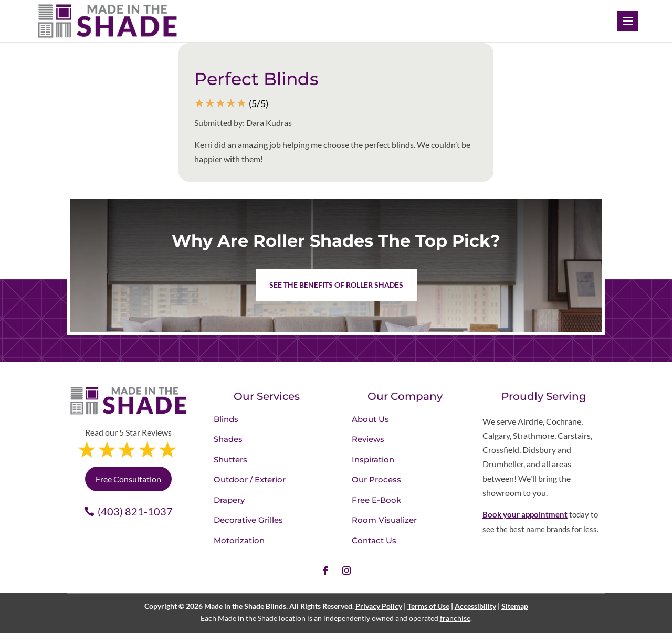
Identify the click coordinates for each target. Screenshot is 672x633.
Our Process (376, 479)
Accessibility (475, 606)
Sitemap (515, 606)
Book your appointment (525, 514)
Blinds (226, 419)
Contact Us (374, 540)
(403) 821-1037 (135, 511)
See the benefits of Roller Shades (336, 285)
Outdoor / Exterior (250, 479)
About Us (370, 419)
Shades (228, 439)
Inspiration (373, 460)
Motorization (239, 540)
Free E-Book (376, 500)
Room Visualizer (384, 520)
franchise (455, 618)
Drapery (229, 500)
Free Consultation (128, 479)
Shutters (230, 460)
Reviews (368, 439)
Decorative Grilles (248, 520)
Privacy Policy (379, 606)
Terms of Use (428, 606)
